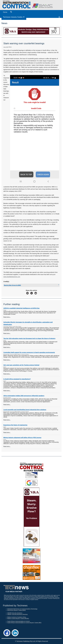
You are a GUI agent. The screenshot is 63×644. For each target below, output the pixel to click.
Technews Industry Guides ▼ (14, 17)
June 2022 (6, 47)
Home (5, 12)
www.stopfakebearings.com (12, 277)
